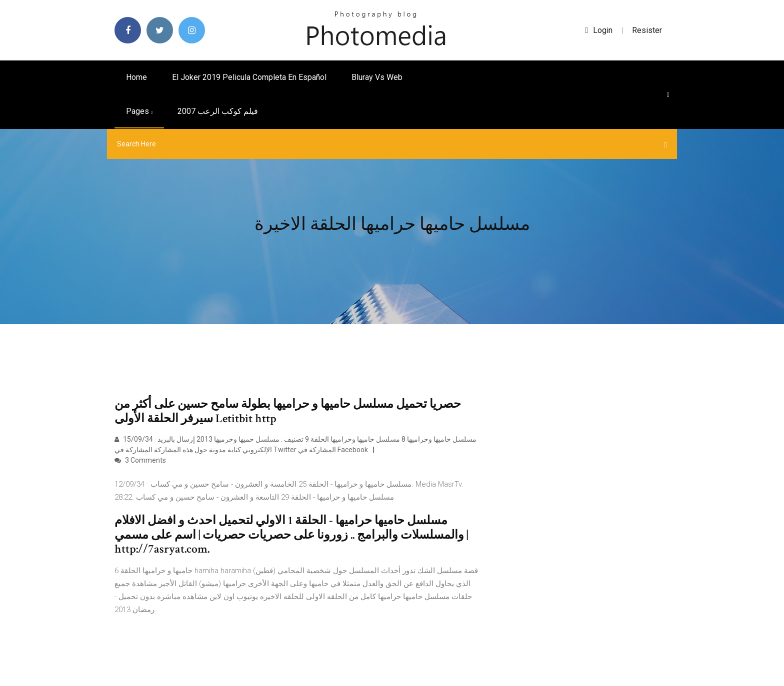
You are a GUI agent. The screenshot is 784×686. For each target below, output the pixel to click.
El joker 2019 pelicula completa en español (249, 77)
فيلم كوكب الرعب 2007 (218, 111)
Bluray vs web (377, 77)
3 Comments (140, 460)
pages (139, 111)
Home (136, 77)
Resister (647, 30)
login (599, 30)
